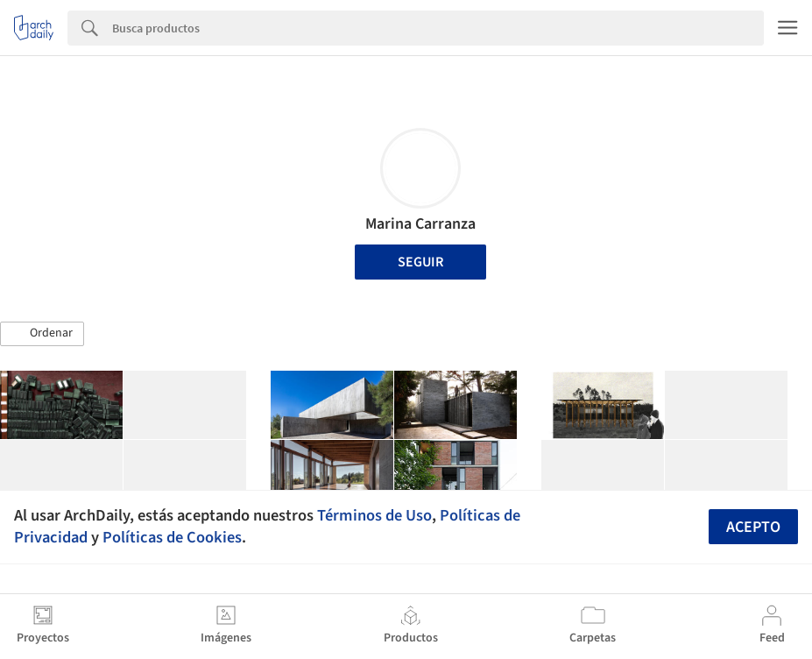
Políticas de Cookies (172, 537)
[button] (42, 334)
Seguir (420, 262)
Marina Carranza (420, 224)
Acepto (753, 527)
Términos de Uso (374, 515)
